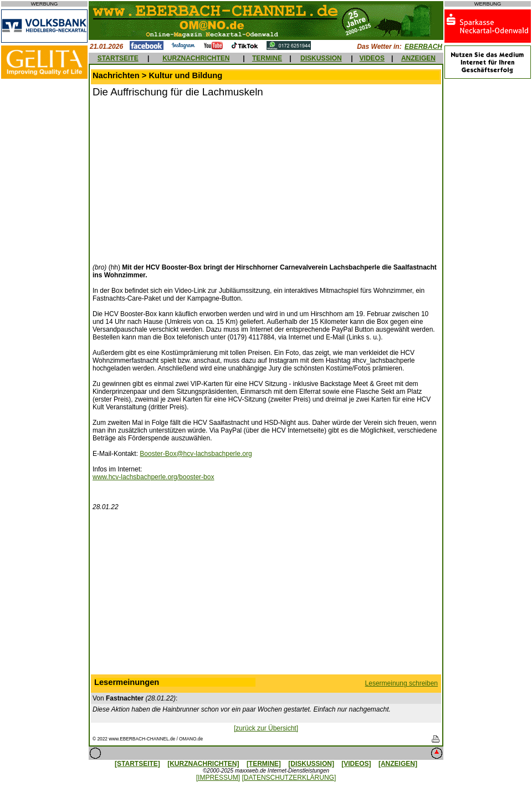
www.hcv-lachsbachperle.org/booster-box (153, 477)
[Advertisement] (186, 179)
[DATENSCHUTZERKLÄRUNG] (289, 778)
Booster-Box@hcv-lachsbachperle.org (196, 454)
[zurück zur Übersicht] (266, 728)
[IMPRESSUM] (218, 778)
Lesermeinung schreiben (401, 683)
